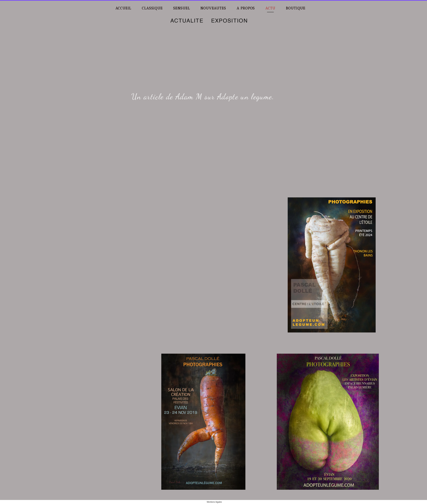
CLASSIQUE (152, 8)
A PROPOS (246, 8)
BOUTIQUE (296, 8)
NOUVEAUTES (213, 8)
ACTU (270, 8)
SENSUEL (182, 8)
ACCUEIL (123, 8)
